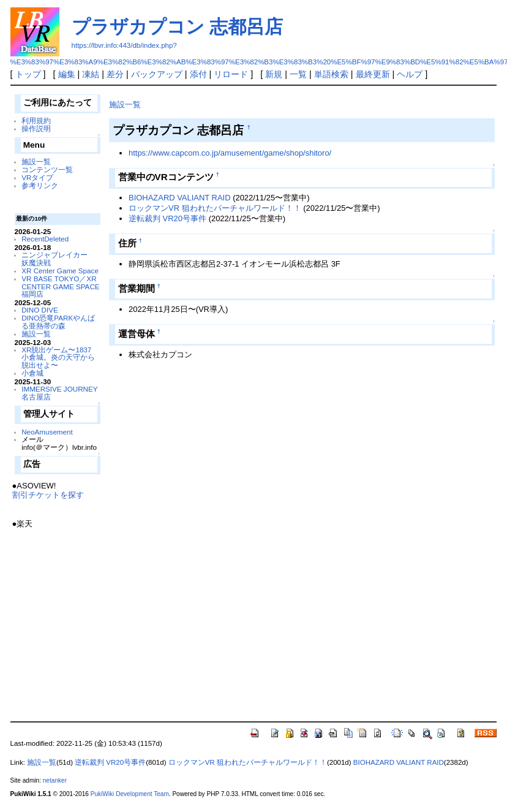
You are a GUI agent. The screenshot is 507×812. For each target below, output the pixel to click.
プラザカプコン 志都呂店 (177, 27)
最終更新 (373, 74)
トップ (28, 74)
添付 (198, 74)
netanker (55, 780)
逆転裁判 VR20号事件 (167, 218)
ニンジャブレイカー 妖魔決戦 (58, 259)
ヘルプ (410, 74)
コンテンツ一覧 (47, 169)
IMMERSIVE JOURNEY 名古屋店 (59, 393)
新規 (274, 74)
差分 (115, 74)
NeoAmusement (47, 432)
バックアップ (157, 74)
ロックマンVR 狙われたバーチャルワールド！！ (215, 208)
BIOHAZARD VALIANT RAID (180, 198)
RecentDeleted (45, 239)
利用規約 (36, 120)
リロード (231, 74)
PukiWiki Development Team (130, 794)
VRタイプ (37, 177)
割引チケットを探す (48, 495)
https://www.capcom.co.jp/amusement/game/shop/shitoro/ (230, 153)
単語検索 (331, 74)
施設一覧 (36, 161)
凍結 (91, 74)
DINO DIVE (40, 310)
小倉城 (32, 373)
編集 (67, 74)
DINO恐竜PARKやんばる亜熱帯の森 (58, 322)
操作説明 (36, 128)
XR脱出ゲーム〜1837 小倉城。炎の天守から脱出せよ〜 (58, 358)
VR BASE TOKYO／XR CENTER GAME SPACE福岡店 (60, 286)
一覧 (298, 74)
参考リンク (40, 185)
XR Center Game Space (60, 271)
